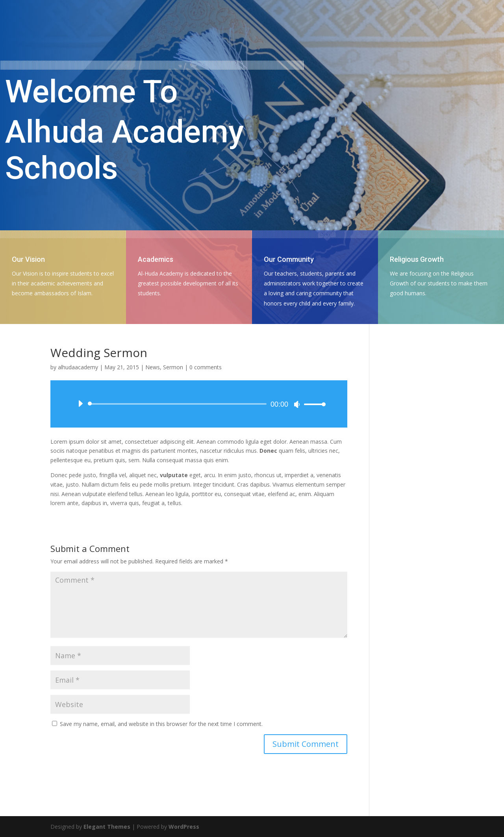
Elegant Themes (107, 827)
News (153, 367)
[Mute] (297, 404)
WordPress (184, 827)
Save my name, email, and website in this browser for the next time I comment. (161, 724)
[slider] (179, 404)
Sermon (173, 367)
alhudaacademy (78, 367)
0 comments (206, 367)
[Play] (80, 404)
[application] (199, 404)
